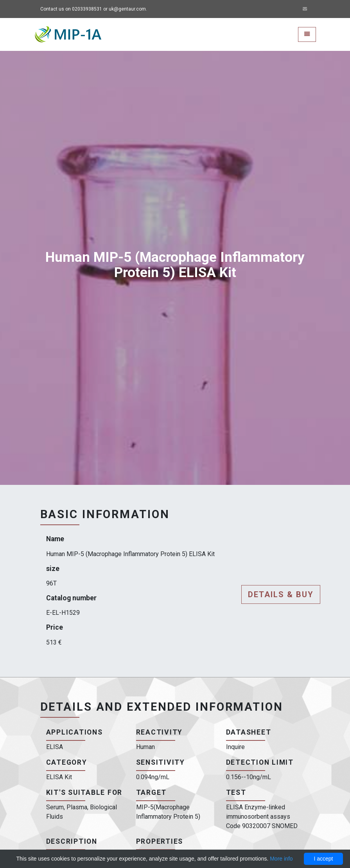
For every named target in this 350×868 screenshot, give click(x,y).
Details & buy (281, 594)
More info (281, 859)
